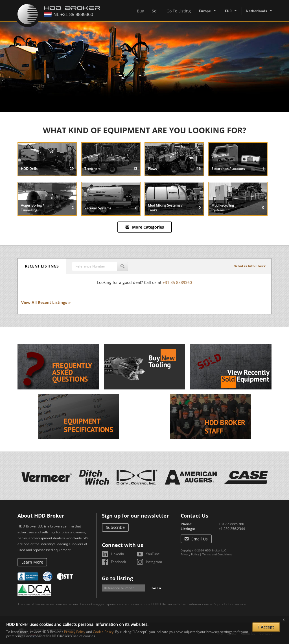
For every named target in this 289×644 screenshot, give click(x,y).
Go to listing (117, 578)
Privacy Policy (190, 554)
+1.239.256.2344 (232, 529)
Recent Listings (42, 266)
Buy (140, 11)
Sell (155, 11)
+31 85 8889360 (177, 282)
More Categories (148, 227)
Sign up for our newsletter (135, 516)
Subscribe (115, 527)
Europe (205, 11)
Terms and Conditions (217, 554)
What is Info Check (250, 266)
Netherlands (256, 11)
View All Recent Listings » (46, 302)
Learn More (32, 562)
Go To (156, 588)
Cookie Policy (103, 632)
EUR (228, 11)
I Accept (266, 627)
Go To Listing (179, 11)
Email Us (200, 539)
